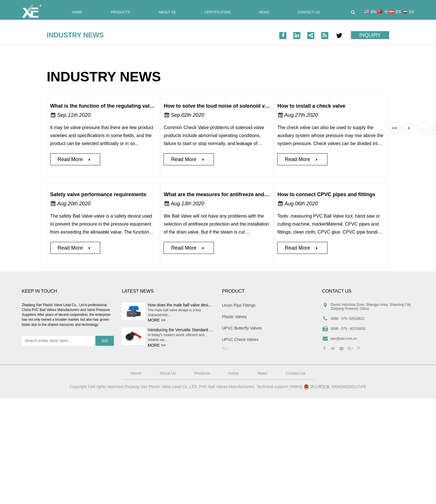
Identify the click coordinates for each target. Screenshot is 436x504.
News (264, 12)
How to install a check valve (311, 106)
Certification (217, 12)
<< (395, 128)
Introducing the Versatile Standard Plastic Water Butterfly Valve (204, 330)
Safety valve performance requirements (98, 194)
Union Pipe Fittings (239, 305)
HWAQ (296, 387)
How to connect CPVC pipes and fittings (326, 194)
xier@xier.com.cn (344, 339)
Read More (75, 159)
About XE (167, 12)
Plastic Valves (234, 317)
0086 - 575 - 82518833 (348, 329)
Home (77, 12)
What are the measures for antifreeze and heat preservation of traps (246, 194)
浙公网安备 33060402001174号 (335, 387)
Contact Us (309, 12)
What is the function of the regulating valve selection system (124, 106)
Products (120, 12)
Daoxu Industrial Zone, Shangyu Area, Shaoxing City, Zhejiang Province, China (371, 307)
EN (370, 12)
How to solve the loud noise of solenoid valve (219, 106)
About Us (168, 373)
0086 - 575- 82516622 (347, 319)
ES (395, 12)
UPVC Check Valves (240, 340)
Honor (234, 373)
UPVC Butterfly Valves (242, 328)
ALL (226, 348)
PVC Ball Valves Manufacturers (227, 387)
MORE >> (157, 320)
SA (408, 12)
